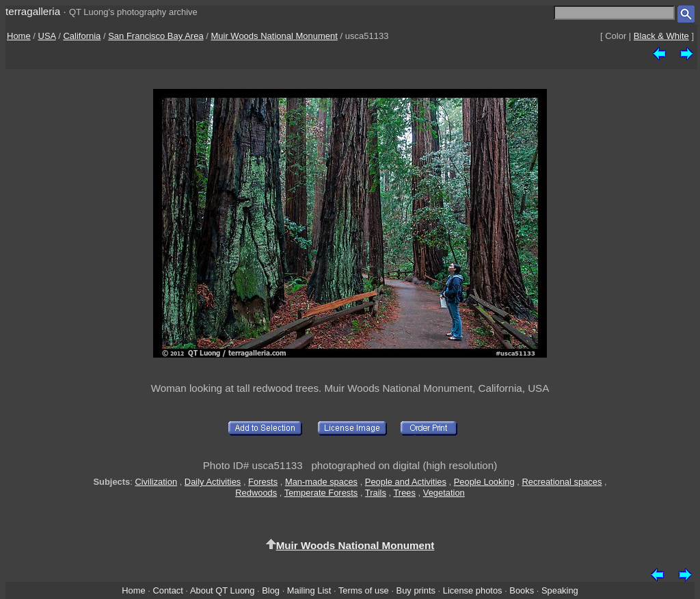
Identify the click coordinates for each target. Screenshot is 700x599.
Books (522, 590)
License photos (473, 590)
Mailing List (309, 590)
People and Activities (406, 482)
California (82, 36)
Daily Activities (213, 482)
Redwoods (256, 493)
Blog (271, 590)
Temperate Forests (321, 493)
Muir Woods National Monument (274, 36)
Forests (263, 482)
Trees (404, 493)
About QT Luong (222, 590)
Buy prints (416, 590)
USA (47, 36)
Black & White (661, 36)
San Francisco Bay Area (156, 36)
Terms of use (364, 590)
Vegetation (444, 493)
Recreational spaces (562, 482)
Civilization (156, 482)
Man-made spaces (321, 482)
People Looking (484, 482)
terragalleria (33, 11)
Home (19, 36)
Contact (167, 590)
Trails (376, 493)
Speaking (560, 590)
